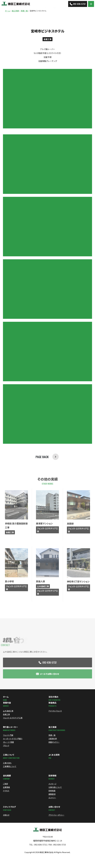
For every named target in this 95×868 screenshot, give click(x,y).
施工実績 (15, 11)
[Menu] (91, 4)
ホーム (7, 11)
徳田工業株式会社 (46, 852)
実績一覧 (24, 11)
